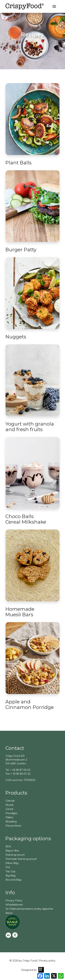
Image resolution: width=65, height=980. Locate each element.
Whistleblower (14, 905)
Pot (8, 867)
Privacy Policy (14, 900)
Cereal (9, 809)
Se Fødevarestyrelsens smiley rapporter (29, 909)
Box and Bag (13, 880)
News (9, 913)
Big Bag (10, 876)
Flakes (9, 817)
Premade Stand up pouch (21, 859)
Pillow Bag (12, 863)
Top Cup (10, 871)
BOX (8, 846)
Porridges (11, 813)
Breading (11, 822)
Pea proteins (13, 826)
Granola (10, 801)
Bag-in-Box (12, 851)
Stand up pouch (15, 855)
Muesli (9, 805)
